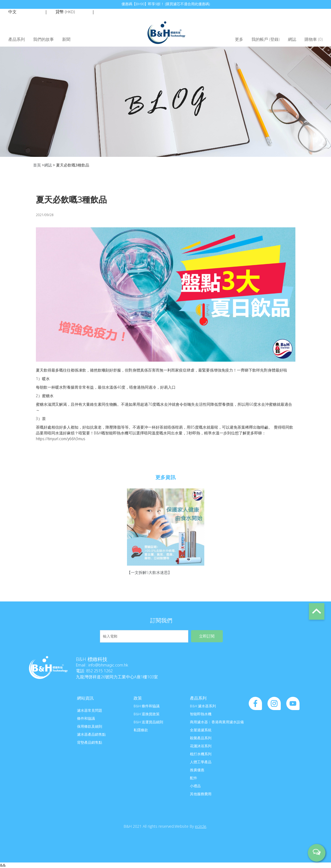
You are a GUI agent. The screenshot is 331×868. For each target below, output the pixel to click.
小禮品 (195, 786)
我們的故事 (43, 39)
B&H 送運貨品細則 (148, 722)
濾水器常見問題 (90, 710)
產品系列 (17, 39)
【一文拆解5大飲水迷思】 (149, 572)
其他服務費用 (201, 794)
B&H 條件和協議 (147, 706)
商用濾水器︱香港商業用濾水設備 (217, 722)
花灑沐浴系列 (201, 746)
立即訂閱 (207, 636)
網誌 (292, 39)
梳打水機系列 (201, 754)
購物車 (314, 39)
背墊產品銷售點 (90, 742)
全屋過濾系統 (201, 730)
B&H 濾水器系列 (203, 706)
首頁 (37, 165)
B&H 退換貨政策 (147, 714)
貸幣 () (65, 12)
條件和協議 (86, 718)
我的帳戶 (260, 39)
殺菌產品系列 (201, 738)
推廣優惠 (197, 770)
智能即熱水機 (201, 714)
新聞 (66, 39)
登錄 (274, 39)
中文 (12, 12)
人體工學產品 (201, 762)
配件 (194, 778)
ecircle (201, 826)
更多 (239, 39)
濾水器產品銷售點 (91, 734)
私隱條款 (141, 730)
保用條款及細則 (90, 726)
